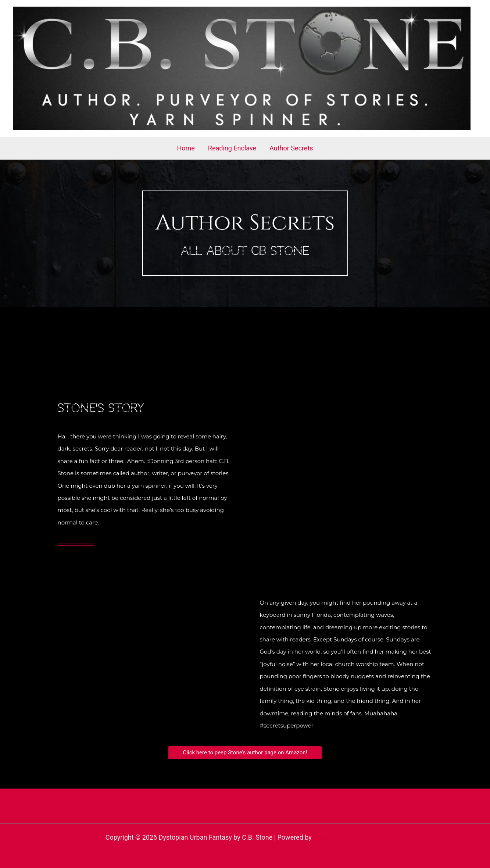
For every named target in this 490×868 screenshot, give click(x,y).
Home (186, 148)
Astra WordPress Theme (349, 837)
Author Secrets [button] (291, 148)
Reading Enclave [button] (232, 148)
